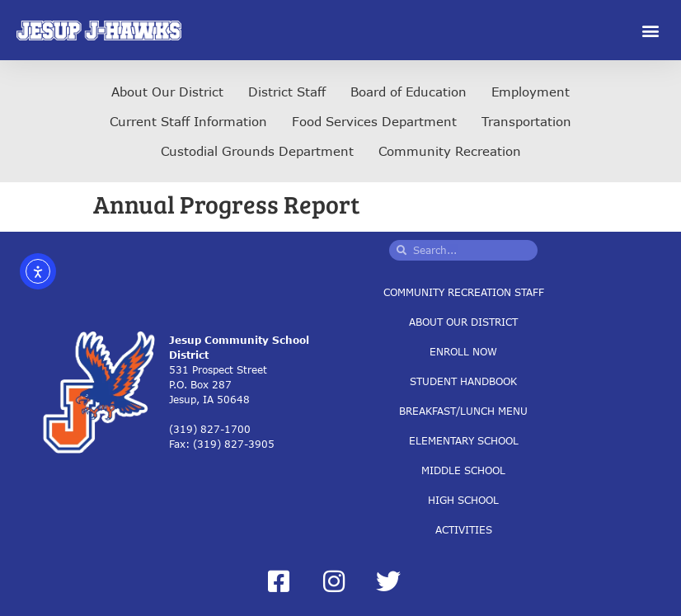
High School (463, 499)
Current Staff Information (188, 121)
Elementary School (464, 440)
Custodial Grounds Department (257, 151)
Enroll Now (463, 351)
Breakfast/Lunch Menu (463, 410)
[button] (651, 30)
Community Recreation (450, 151)
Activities (464, 529)
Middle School (463, 470)
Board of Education (409, 92)
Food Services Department (374, 121)
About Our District (167, 92)
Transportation (526, 121)
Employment (531, 92)
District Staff (287, 92)
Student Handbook (463, 381)
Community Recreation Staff (464, 292)
